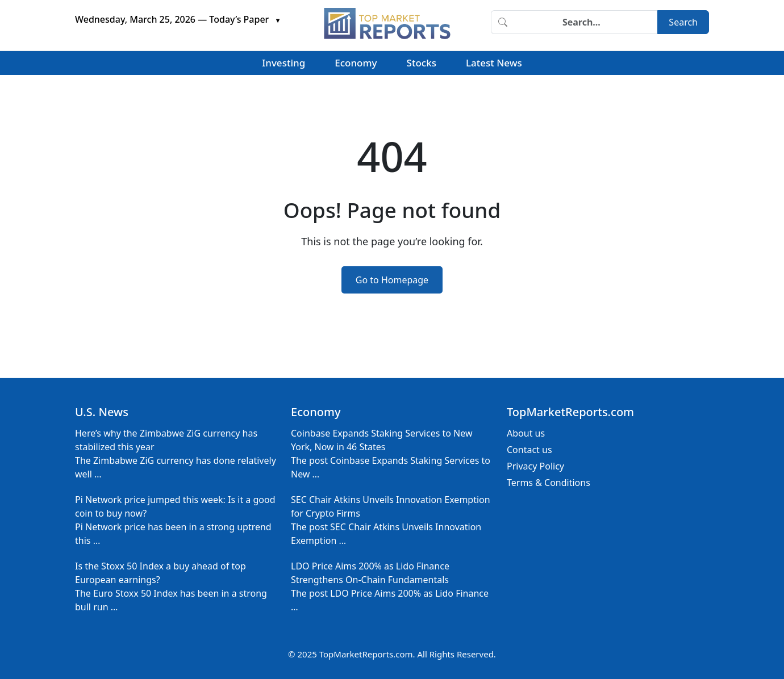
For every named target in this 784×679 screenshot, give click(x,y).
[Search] (586, 22)
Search (683, 22)
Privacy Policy (535, 466)
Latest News (494, 63)
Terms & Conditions (549, 483)
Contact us (529, 450)
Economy (356, 63)
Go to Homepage (392, 280)
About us (526, 433)
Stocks (422, 63)
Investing (283, 63)
